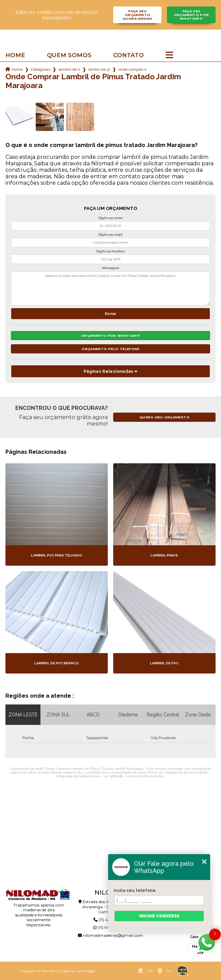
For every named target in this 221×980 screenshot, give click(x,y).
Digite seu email (111, 235)
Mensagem (111, 268)
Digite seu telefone (111, 251)
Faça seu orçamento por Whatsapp (191, 15)
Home (15, 55)
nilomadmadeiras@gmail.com (111, 935)
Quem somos (69, 55)
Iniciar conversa (159, 916)
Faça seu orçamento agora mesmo (137, 15)
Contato (129, 55)
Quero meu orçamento (164, 417)
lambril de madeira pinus (69, 69)
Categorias (41, 69)
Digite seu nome (111, 218)
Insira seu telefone (135, 891)
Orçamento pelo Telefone (111, 349)
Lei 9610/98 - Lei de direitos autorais (134, 776)
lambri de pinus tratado (99, 69)
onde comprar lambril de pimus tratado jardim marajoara (132, 69)
